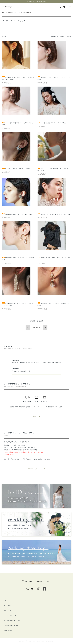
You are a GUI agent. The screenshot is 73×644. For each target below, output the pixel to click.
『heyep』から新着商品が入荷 (21, 371)
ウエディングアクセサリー (25, 13)
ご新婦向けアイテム (12, 13)
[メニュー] (70, 7)
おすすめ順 (54, 37)
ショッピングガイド (10, 615)
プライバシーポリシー (11, 626)
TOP (5, 600)
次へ (45, 328)
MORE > (36, 416)
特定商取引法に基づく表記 (12, 620)
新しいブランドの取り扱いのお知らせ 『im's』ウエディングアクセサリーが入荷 (36, 363)
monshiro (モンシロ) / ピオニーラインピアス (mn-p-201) (54, 214)
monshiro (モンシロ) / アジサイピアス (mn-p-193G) (17, 214)
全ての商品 (7, 605)
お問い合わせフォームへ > (36, 469)
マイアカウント (9, 610)
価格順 (62, 37)
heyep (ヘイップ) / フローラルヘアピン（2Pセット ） (53, 123)
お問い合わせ (8, 631)
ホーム (3, 13)
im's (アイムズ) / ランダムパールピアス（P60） (16, 169)
